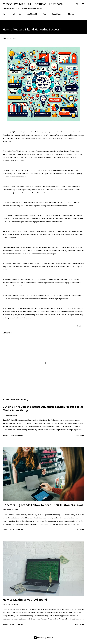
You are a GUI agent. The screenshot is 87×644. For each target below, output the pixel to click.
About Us (17, 14)
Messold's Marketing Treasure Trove (33, 4)
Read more (80, 435)
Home (5, 14)
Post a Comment (17, 435)
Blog (44, 14)
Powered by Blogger (44, 638)
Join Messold (32, 14)
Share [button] (79, 326)
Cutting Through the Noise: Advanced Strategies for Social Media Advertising (43, 408)
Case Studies (57, 14)
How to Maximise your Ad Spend (25, 599)
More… (71, 14)
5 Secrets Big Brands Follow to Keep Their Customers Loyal (43, 505)
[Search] (77, 4)
